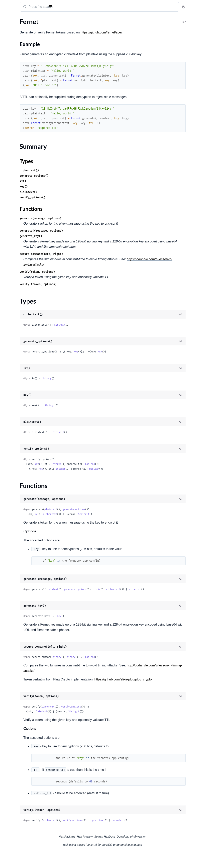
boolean (142, 469)
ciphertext (102, 519)
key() (76, 192)
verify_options (124, 722)
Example (15, 40)
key (128, 357)
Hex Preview (115, 852)
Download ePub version (162, 852)
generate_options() (86, 181)
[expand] (56, 27)
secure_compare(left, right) (94, 259)
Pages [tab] (7, 19)
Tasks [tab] (41, 19)
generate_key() (83, 241)
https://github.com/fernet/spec (154, 32)
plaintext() (81, 197)
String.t (112, 330)
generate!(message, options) (94, 236)
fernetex (11, 5)
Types (11, 51)
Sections (12, 34)
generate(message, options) (93, 224)
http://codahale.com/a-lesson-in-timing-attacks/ (109, 270)
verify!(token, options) (90, 289)
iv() (75, 186)
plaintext (103, 515)
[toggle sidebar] (55, 6)
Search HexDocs (135, 852)
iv (88, 519)
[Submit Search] (77, 7)
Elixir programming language (154, 860)
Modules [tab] (23, 19)
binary (100, 384)
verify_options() (85, 203)
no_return (82, 599)
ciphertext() (82, 176)
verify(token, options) (90, 277)
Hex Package (97, 852)
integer (109, 469)
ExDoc (111, 860)
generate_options (126, 515)
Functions (14, 56)
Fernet (8, 27)
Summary (13, 46)
